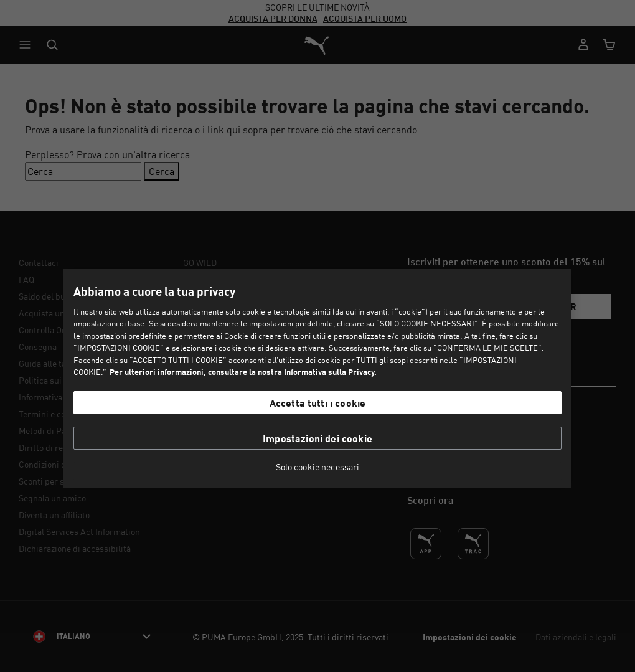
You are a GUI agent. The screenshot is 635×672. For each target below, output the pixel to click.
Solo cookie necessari (318, 467)
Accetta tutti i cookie (318, 403)
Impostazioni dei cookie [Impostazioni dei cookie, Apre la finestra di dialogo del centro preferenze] (317, 438)
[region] (317, 378)
